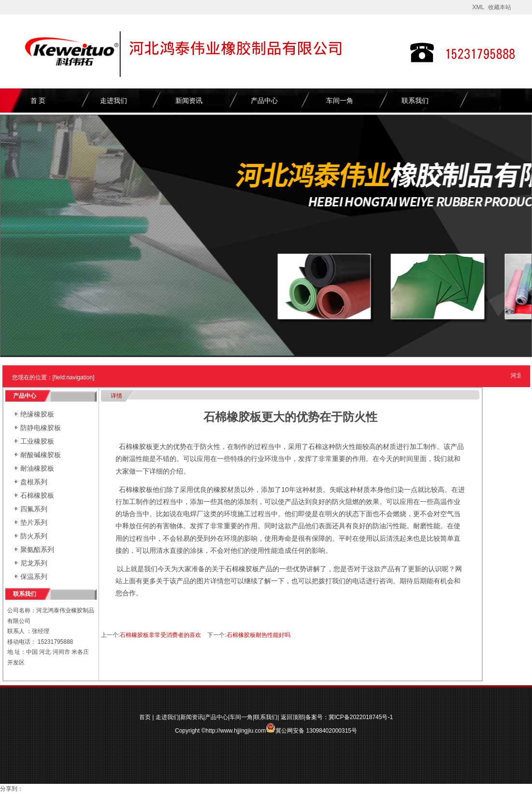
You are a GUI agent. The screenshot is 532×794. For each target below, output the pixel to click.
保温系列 (34, 577)
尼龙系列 (34, 563)
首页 (145, 717)
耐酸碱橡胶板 (41, 455)
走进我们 (114, 101)
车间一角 (340, 101)
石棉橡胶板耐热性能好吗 (259, 635)
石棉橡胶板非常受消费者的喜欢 (160, 635)
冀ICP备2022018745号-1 (361, 717)
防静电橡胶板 (41, 428)
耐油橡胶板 (37, 468)
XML (478, 7)
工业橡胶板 (37, 441)
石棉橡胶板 (37, 495)
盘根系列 (34, 482)
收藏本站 (500, 7)
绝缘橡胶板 (37, 414)
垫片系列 (34, 522)
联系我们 (415, 101)
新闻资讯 (189, 101)
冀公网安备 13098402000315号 (311, 728)
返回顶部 (292, 717)
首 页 (38, 101)
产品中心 (264, 101)
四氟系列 (34, 509)
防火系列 (34, 536)
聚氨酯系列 (37, 549)
